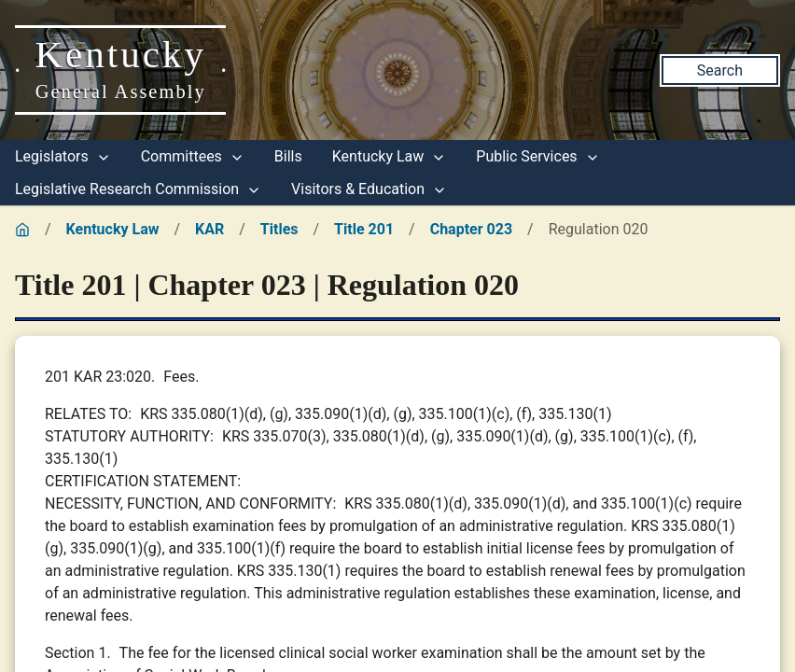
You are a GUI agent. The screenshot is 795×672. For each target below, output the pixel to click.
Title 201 (364, 229)
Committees (193, 156)
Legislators (63, 156)
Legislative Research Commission (138, 189)
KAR (209, 229)
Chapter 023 (471, 229)
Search (720, 70)
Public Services (537, 156)
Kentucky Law (390, 156)
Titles (279, 229)
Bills (288, 156)
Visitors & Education (369, 189)
